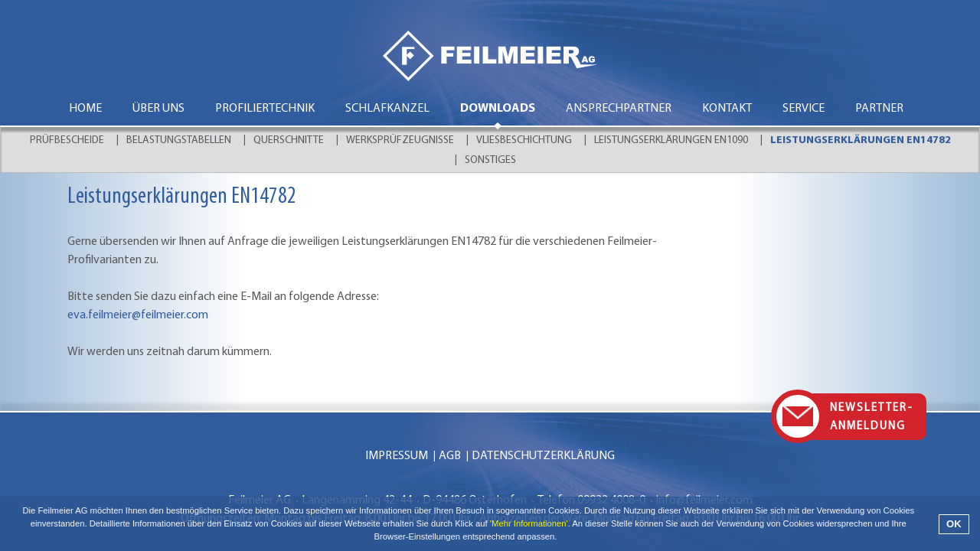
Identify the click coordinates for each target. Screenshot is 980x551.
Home (85, 109)
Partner (879, 109)
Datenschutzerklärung (543, 456)
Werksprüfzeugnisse (400, 140)
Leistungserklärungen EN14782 (861, 140)
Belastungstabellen (179, 140)
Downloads (498, 109)
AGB (450, 456)
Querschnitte (289, 140)
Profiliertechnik (265, 109)
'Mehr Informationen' (529, 523)
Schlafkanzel (387, 109)
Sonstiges (490, 160)
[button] (562, 538)
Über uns (158, 109)
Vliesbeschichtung (524, 140)
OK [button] (954, 524)
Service (804, 109)
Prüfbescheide (67, 140)
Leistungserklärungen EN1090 (671, 140)
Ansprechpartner (619, 109)
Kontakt (727, 109)
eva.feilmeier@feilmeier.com (138, 315)
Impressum (397, 456)
